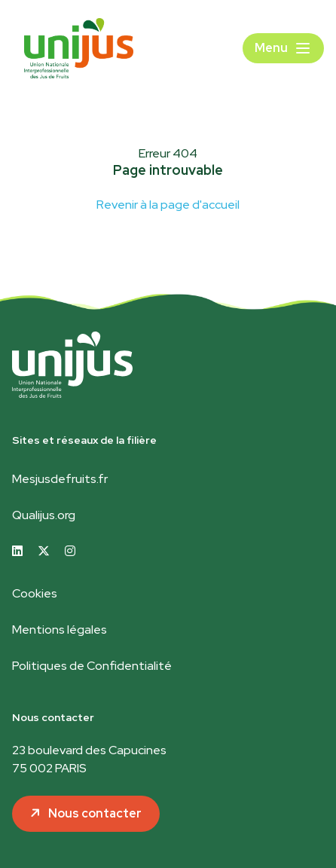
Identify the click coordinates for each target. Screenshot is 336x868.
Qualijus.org (44, 515)
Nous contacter (95, 813)
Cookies (35, 593)
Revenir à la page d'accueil (168, 205)
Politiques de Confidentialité (92, 666)
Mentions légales (60, 630)
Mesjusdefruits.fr (60, 479)
